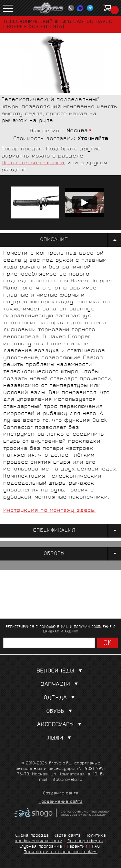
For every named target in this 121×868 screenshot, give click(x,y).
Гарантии (77, 847)
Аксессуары (61, 725)
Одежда (60, 698)
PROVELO (48, 8)
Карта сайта (67, 836)
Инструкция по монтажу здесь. (49, 511)
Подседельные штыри (33, 163)
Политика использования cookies (60, 852)
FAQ (96, 847)
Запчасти (61, 685)
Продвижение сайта (61, 802)
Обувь (60, 712)
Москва (77, 131)
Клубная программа (40, 847)
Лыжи (60, 738)
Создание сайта (61, 794)
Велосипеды (61, 671)
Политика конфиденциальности (60, 839)
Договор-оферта (85, 841)
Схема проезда (32, 836)
